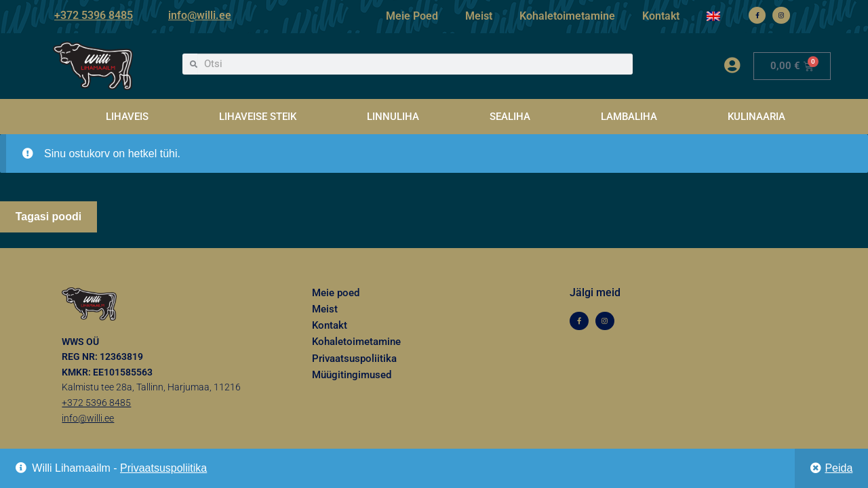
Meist (479, 16)
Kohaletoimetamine (567, 16)
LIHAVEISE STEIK (258, 117)
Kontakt (661, 16)
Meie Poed (412, 16)
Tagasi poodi (48, 217)
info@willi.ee (200, 15)
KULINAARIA (756, 117)
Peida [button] (839, 468)
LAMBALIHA (629, 117)
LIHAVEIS (127, 117)
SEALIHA (510, 117)
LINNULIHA (393, 117)
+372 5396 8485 (94, 15)
